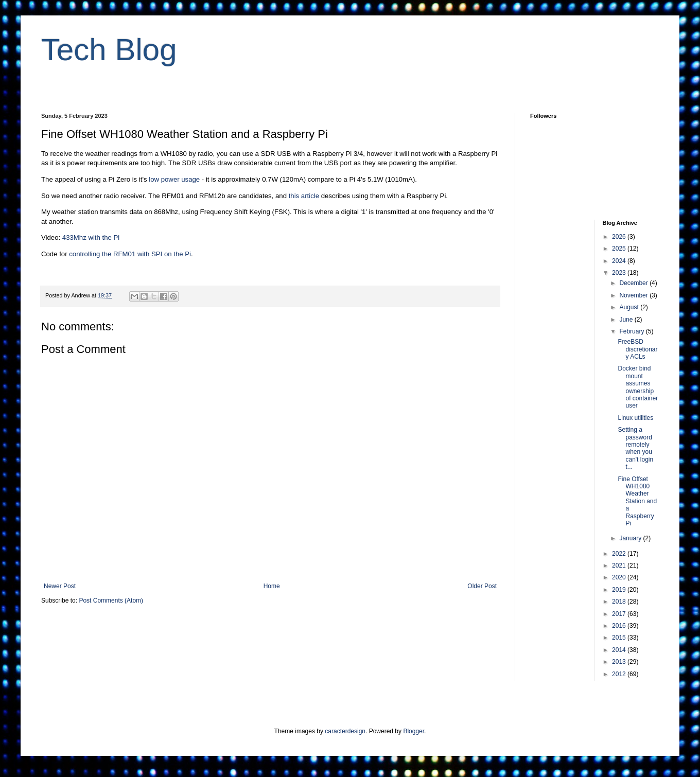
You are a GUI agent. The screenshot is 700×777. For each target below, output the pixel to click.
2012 (620, 674)
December (634, 283)
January (631, 538)
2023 (620, 273)
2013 (620, 662)
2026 (620, 237)
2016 (620, 626)
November (634, 295)
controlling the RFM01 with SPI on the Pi (130, 254)
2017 (620, 614)
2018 (620, 602)
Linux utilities (635, 418)
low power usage (174, 179)
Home (272, 586)
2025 (620, 249)
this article (304, 196)
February (632, 331)
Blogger (414, 731)
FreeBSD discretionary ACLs (637, 349)
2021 (620, 566)
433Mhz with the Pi (91, 237)
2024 (620, 261)
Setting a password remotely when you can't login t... (635, 448)
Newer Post (60, 586)
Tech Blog (109, 50)
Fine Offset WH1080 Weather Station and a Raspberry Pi (637, 501)
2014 (620, 650)
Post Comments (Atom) (111, 601)
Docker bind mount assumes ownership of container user (638, 387)
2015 (620, 638)
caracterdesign (345, 731)
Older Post (482, 586)
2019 (620, 590)
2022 (620, 554)
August (630, 307)
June (627, 320)
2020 (620, 577)
